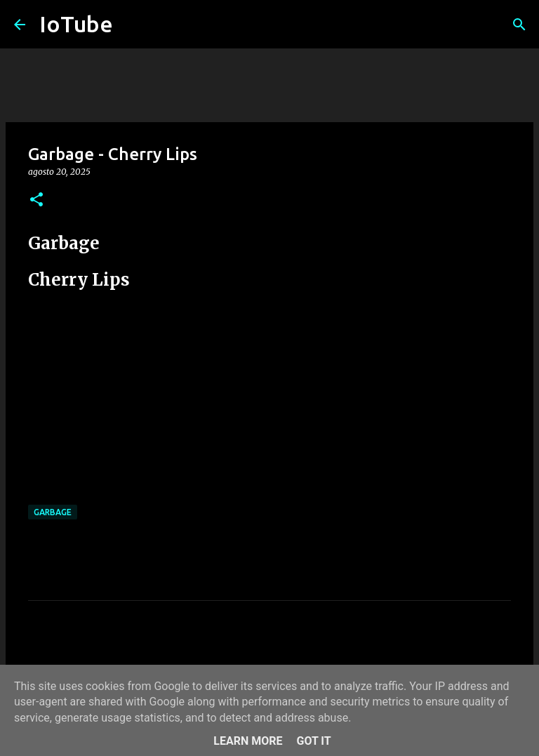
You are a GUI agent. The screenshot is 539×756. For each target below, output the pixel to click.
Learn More (248, 741)
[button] (36, 200)
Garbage (53, 512)
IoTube (76, 24)
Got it (313, 741)
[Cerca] (519, 25)
